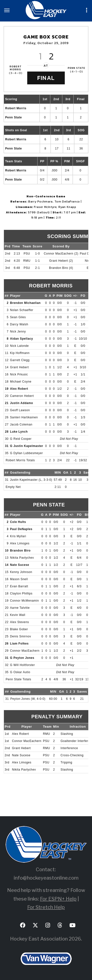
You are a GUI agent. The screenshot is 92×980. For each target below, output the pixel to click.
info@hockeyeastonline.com (46, 878)
